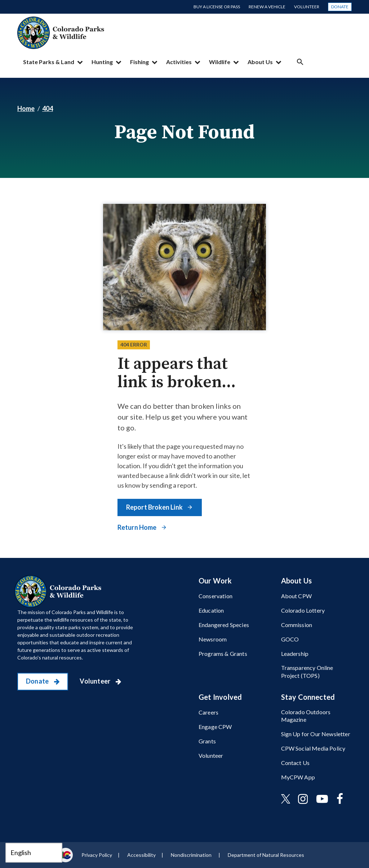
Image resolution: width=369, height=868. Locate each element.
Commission (297, 625)
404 (48, 108)
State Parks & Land (49, 62)
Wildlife (220, 62)
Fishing (139, 62)
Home (26, 108)
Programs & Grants (223, 654)
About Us (260, 62)
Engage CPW (215, 727)
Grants (207, 741)
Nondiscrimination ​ (192, 855)
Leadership (295, 654)
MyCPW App (298, 777)
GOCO (290, 639)
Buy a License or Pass (217, 7)
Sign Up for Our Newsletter (316, 734)
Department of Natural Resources (266, 855)
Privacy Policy (97, 855)
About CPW (296, 596)
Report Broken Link (155, 507)
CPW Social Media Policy (313, 748)
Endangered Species (224, 625)
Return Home (138, 527)
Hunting (102, 62)
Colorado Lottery (303, 610)
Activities (179, 62)
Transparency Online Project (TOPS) (307, 671)
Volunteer (307, 7)
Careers (208, 712)
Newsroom (213, 639)
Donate (340, 7)
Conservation (215, 596)
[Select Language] (34, 853)
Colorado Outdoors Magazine (306, 716)
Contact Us (295, 763)
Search (300, 62)
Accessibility (141, 855)
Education (211, 610)
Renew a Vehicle (267, 7)
